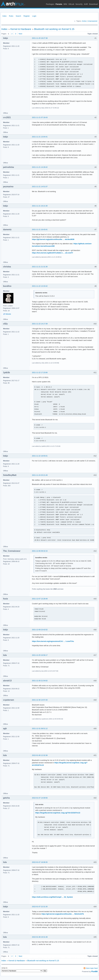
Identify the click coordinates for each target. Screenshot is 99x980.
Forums (59, 4)
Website (8, 314)
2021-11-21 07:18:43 (40, 117)
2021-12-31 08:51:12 (40, 728)
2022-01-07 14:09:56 (40, 798)
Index (5, 16)
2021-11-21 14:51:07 (40, 187)
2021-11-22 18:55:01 (40, 456)
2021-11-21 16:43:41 (40, 230)
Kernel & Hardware (21, 29)
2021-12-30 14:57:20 (40, 700)
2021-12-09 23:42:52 (40, 630)
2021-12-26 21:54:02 (40, 681)
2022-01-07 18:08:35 (40, 862)
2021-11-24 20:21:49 (40, 475)
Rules (11, 16)
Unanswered (92, 21)
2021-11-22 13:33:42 (40, 286)
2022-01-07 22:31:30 (40, 907)
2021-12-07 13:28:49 (40, 599)
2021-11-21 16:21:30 (40, 206)
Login (34, 16)
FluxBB (94, 971)
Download (93, 4)
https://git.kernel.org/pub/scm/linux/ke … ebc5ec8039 (53, 239)
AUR (86, 4)
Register (27, 16)
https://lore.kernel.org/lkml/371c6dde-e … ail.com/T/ (52, 253)
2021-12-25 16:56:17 (40, 655)
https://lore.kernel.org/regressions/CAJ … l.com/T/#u (53, 641)
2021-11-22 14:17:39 (40, 324)
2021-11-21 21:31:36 (40, 267)
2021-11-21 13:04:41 (40, 137)
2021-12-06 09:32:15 (40, 551)
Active (84, 21)
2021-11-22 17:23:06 (40, 372)
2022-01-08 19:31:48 (40, 937)
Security (79, 4)
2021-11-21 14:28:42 (40, 167)
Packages (50, 4)
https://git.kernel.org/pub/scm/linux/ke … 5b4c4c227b (63, 914)
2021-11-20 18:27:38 (40, 38)
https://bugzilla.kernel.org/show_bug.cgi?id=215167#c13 (58, 813)
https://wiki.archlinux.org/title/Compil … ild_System (52, 897)
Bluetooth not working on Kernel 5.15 (54, 29)
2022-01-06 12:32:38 (40, 755)
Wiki (65, 4)
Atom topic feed (92, 968)
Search (18, 16)
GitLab (71, 4)
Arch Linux (13, 4)
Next (20, 34)
